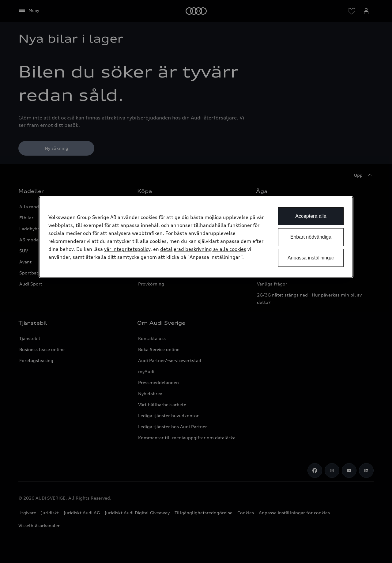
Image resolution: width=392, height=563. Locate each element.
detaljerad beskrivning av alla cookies (203, 249)
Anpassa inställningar (311, 258)
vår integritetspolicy (127, 249)
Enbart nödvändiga (311, 237)
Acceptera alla (311, 216)
